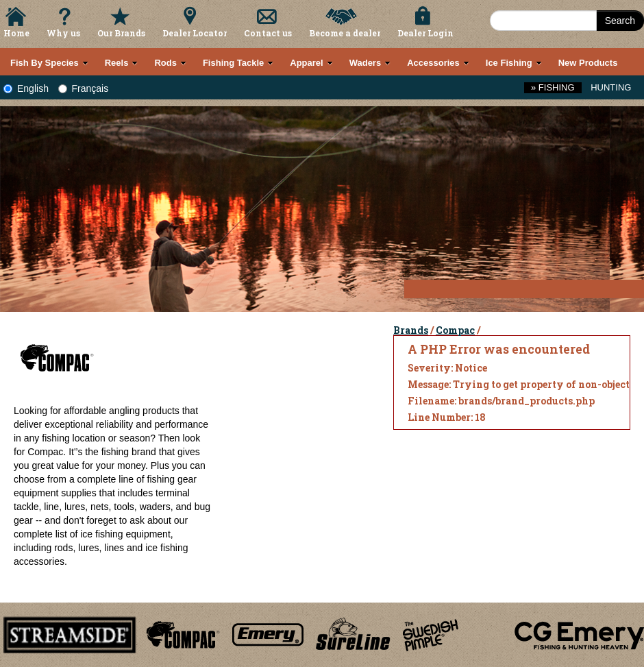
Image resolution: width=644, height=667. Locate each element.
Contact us (268, 33)
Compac (455, 330)
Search (620, 21)
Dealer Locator (195, 33)
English (26, 88)
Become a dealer (345, 33)
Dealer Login (425, 33)
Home (16, 33)
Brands (411, 330)
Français (84, 88)
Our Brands (121, 33)
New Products (588, 63)
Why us (63, 33)
